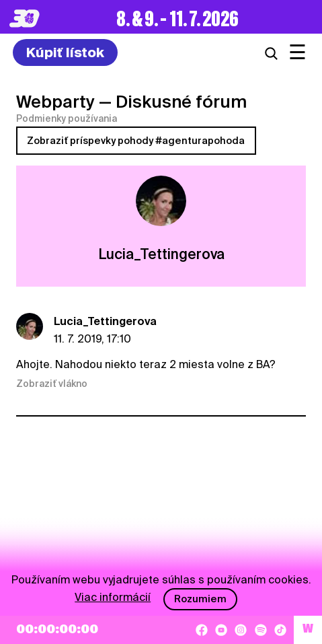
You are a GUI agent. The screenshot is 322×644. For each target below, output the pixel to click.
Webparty (55, 102)
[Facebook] (202, 630)
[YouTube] (221, 630)
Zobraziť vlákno (52, 384)
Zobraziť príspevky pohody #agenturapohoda (136, 141)
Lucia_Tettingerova (105, 321)
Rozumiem (200, 599)
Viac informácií (113, 597)
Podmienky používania (67, 118)
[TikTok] (280, 630)
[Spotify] (261, 630)
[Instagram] (241, 630)
